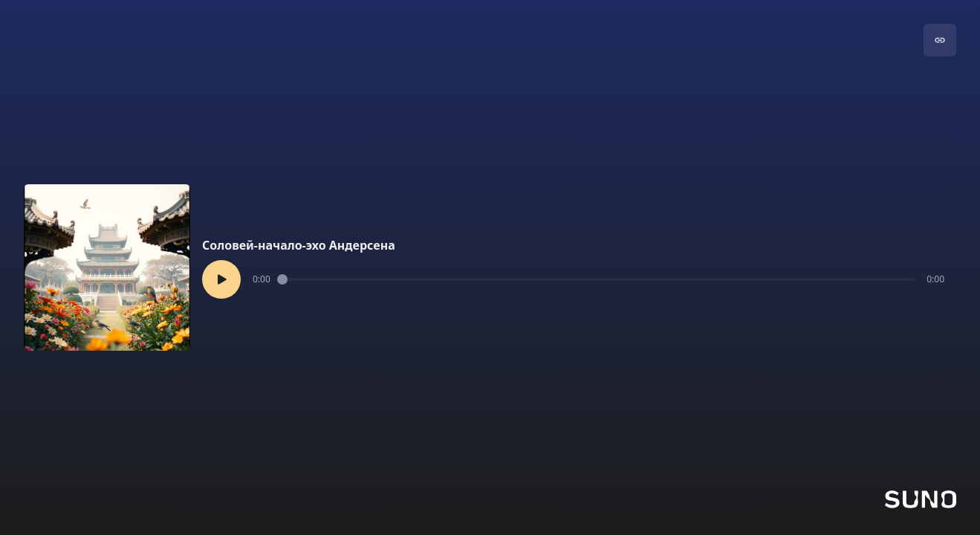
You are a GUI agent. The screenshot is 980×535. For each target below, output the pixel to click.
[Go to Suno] (921, 499)
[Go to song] (940, 40)
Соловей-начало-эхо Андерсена (299, 245)
